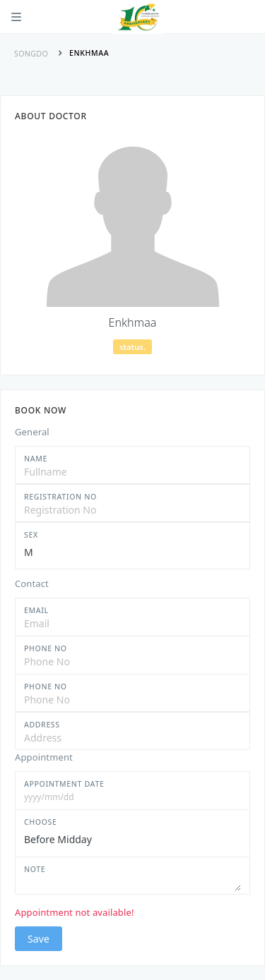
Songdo (31, 54)
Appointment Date (64, 784)
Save (39, 939)
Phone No (46, 648)
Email (36, 610)
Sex (31, 535)
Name (36, 459)
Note (35, 869)
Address (42, 725)
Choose (40, 822)
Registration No (60, 497)
